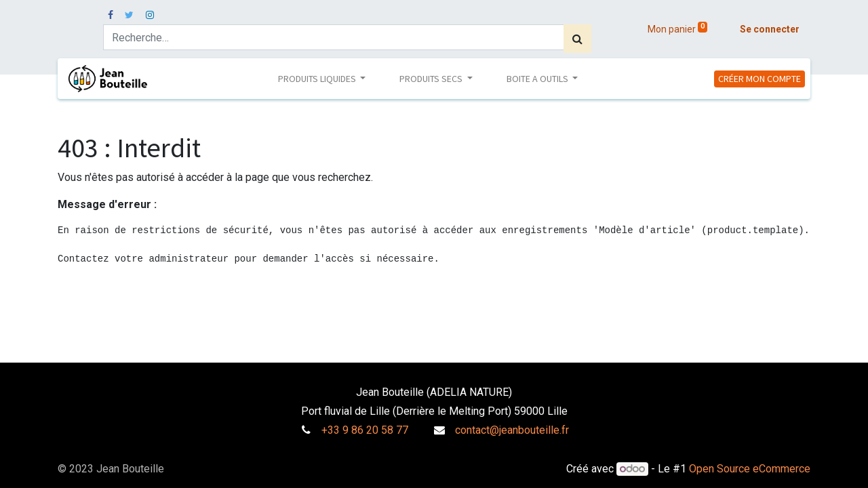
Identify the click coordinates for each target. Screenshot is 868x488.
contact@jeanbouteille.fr (512, 430)
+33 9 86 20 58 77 (365, 430)
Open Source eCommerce (750, 469)
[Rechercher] (577, 39)
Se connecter (770, 29)
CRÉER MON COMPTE (759, 79)
